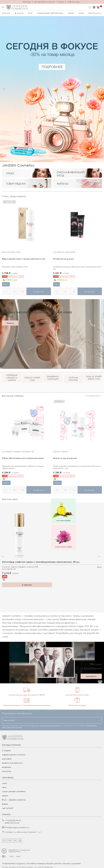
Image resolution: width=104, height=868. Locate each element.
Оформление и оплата (14, 755)
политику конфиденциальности (46, 725)
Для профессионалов (45, 2)
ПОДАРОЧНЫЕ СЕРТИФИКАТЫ (50, 13)
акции (5, 796)
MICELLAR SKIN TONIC (11, 252)
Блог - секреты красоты (14, 800)
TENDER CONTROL (61, 452)
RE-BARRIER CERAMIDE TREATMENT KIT (18, 452)
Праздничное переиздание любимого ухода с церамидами (23, 467)
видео (5, 804)
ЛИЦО (81, 13)
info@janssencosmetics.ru (17, 827)
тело (4, 787)
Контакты (7, 771)
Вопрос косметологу (13, 763)
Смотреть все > (94, 396)
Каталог (6, 13)
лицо (5, 783)
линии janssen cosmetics (14, 791)
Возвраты (7, 767)
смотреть (91, 676)
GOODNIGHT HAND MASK (64, 252)
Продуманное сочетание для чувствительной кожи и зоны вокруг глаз (77, 467)
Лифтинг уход (73, 2)
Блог (30, 13)
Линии (71, 13)
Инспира (27, 2)
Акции (61, 2)
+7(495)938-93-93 (13, 820)
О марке (6, 750)
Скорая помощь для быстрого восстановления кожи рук (77, 268)
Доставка (7, 759)
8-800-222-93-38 (12, 823)
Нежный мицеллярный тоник (15, 267)
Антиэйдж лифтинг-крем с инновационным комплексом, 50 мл (41, 562)
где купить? (8, 808)
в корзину (27, 585)
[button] (5, 89)
